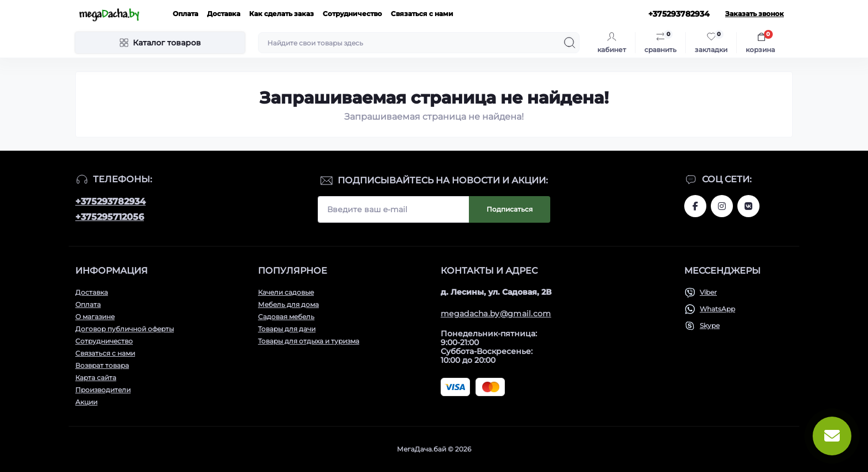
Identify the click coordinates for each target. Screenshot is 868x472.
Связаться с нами (422, 14)
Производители (103, 390)
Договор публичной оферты (125, 329)
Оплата (185, 14)
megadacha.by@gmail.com (496, 314)
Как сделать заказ (281, 14)
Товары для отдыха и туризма (309, 341)
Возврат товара (102, 365)
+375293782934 (110, 201)
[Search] (570, 43)
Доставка (224, 14)
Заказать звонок (755, 14)
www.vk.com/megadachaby (748, 206)
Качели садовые (286, 292)
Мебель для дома (288, 304)
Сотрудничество (352, 14)
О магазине (95, 317)
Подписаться (510, 209)
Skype (710, 325)
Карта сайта (96, 378)
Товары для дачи (287, 329)
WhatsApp (717, 309)
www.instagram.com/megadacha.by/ (722, 206)
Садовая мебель (286, 317)
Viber (708, 292)
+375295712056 (110, 217)
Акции (86, 402)
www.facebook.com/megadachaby (695, 206)
